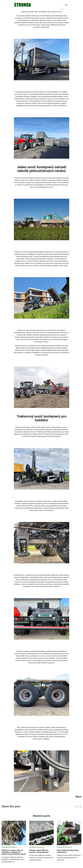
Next (78, 797)
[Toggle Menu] (62, 9)
